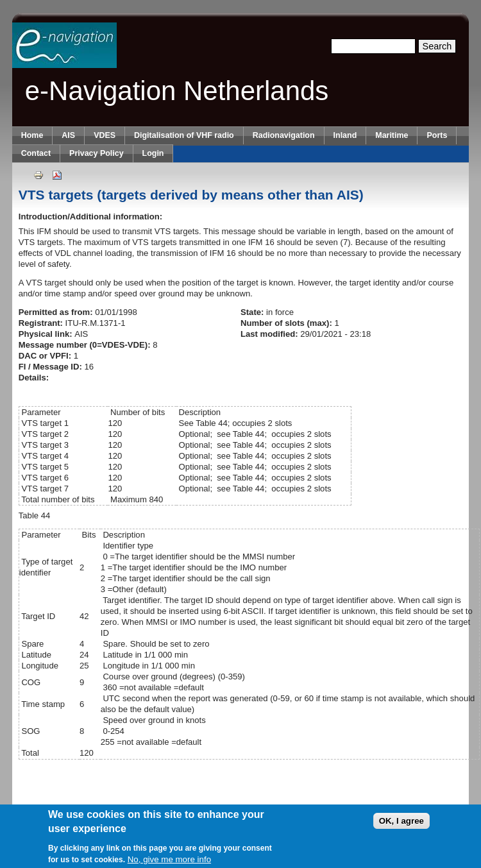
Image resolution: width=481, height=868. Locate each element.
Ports (437, 135)
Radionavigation (284, 135)
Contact (36, 153)
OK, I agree (401, 821)
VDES (105, 135)
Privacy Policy (96, 153)
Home (32, 135)
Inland (345, 135)
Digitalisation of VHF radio (184, 135)
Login (153, 153)
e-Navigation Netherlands (177, 91)
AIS (68, 135)
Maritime (392, 135)
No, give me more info (169, 860)
